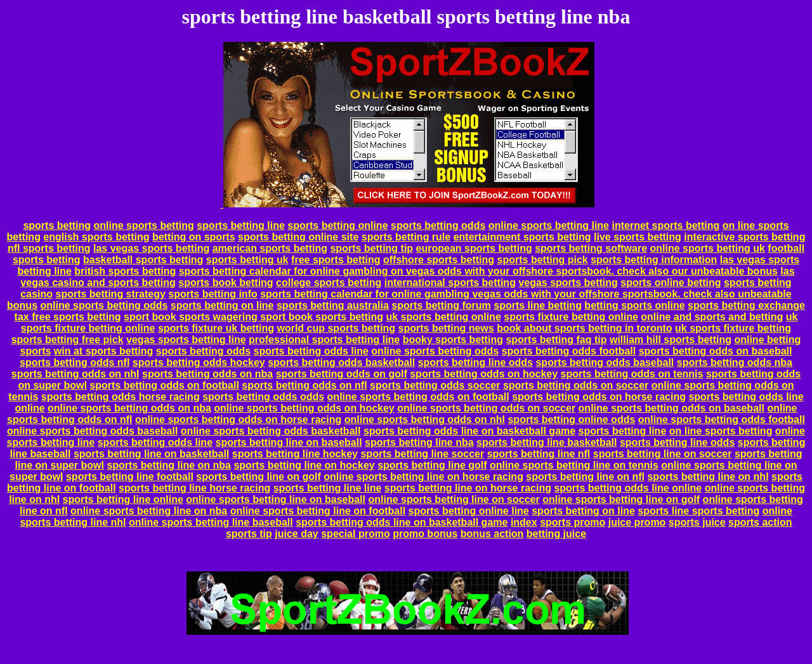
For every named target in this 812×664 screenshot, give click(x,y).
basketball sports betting (143, 260)
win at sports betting (103, 351)
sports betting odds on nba (207, 374)
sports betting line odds (475, 362)
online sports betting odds (104, 305)
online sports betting (144, 225)
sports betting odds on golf (342, 374)
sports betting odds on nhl (75, 374)
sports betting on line (222, 305)
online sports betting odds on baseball (671, 408)
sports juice (697, 522)
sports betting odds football (569, 351)
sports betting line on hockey (304, 465)
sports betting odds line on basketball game (469, 431)
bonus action (492, 534)
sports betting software (591, 248)
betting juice (556, 534)
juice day (296, 534)
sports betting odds (438, 225)
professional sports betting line (324, 340)
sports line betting (538, 305)
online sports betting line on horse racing (423, 477)
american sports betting (270, 248)
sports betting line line (328, 488)
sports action (760, 522)
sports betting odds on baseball (716, 351)
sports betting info (213, 294)
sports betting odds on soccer (576, 385)
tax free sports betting (68, 317)
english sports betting (96, 237)
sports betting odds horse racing (121, 397)
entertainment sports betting (522, 237)
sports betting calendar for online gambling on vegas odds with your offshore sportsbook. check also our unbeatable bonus (478, 271)
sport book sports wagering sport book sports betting (253, 317)
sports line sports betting (698, 511)
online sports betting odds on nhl (425, 420)
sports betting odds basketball (341, 362)
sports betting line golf (432, 465)
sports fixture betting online (571, 317)
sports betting (57, 225)
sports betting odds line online (628, 488)
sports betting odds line (311, 351)
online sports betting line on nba (149, 511)
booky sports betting (453, 340)
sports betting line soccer (422, 454)
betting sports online (634, 305)
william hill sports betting (671, 340)
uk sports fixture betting (733, 328)
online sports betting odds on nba (129, 408)
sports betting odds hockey (199, 362)
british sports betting (125, 271)
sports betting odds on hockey (484, 374)
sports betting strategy (110, 294)
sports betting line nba (419, 442)
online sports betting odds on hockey (304, 408)
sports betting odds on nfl (304, 385)
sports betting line (241, 225)
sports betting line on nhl (708, 477)
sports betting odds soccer (435, 385)
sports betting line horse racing (194, 488)
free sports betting (336, 260)
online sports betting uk (708, 248)
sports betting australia (333, 305)
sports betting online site (298, 237)
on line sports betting (721, 431)
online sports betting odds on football (418, 397)
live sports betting (638, 237)
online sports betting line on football (318, 511)
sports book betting (226, 283)
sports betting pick (543, 260)
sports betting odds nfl (75, 362)
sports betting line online (123, 499)
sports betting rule (406, 237)
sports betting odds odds (263, 397)
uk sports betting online (443, 317)
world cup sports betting (336, 328)
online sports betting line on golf (621, 499)
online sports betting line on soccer (454, 499)
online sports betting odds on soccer (486, 408)
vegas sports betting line (186, 340)
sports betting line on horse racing (468, 488)
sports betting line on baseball (289, 442)
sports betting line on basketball (151, 454)
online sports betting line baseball (211, 522)
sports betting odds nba (735, 362)
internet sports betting (665, 225)
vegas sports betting (568, 283)
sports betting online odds (571, 420)
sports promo (573, 522)
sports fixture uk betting (216, 328)
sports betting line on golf (258, 477)
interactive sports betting (744, 237)
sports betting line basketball (547, 442)
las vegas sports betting (151, 248)
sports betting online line (469, 511)
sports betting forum (441, 305)
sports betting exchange (746, 305)
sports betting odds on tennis (632, 374)
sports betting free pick (68, 340)
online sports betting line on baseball (276, 499)
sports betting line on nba (169, 465)
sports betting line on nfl (585, 477)
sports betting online (337, 225)
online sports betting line (549, 225)
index (524, 522)
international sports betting (450, 283)
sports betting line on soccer (663, 454)
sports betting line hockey (295, 454)
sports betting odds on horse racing (599, 397)
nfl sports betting (49, 248)
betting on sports (194, 237)
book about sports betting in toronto (584, 328)
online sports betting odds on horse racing (238, 420)
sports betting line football (130, 477)
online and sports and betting (712, 317)
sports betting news (446, 328)
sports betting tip (371, 248)
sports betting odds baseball (605, 362)
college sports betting (329, 283)
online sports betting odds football (722, 420)
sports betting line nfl (539, 454)
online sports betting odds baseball (92, 431)
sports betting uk (247, 260)
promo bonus (425, 534)
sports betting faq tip (556, 340)
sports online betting (671, 283)
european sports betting (474, 248)
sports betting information (654, 260)
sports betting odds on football (164, 385)
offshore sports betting (439, 260)
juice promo (637, 522)
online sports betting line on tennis (574, 465)
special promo (355, 534)
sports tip (249, 534)
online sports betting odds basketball (271, 431)
